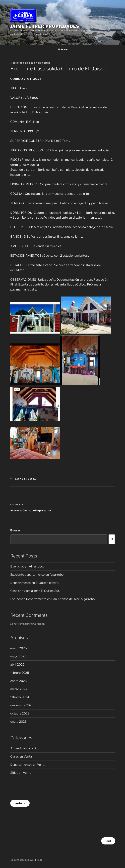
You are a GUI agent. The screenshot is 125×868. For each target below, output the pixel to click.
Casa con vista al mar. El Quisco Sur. (35, 591)
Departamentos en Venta (28, 765)
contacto (20, 803)
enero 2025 (19, 681)
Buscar (15, 530)
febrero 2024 (20, 697)
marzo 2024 (19, 689)
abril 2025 (17, 665)
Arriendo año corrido (25, 748)
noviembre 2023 (22, 705)
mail (108, 841)
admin (46, 63)
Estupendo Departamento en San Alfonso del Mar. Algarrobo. (53, 599)
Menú (63, 49)
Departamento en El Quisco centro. (35, 583)
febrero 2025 (20, 673)
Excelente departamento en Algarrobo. (37, 575)
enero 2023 (19, 722)
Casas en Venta (26, 479)
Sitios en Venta (21, 773)
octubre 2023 (20, 713)
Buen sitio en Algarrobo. (27, 566)
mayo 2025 (18, 656)
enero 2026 (19, 648)
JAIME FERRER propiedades (45, 26)
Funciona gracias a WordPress (26, 860)
